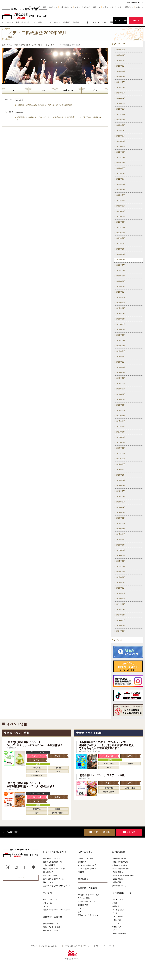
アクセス (93, 22)
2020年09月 (121, 254)
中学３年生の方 (66, 7)
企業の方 (139, 7)
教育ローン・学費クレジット (89, 915)
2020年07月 (121, 265)
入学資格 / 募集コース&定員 (88, 895)
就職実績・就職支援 (53, 917)
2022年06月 (121, 174)
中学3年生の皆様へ (120, 865)
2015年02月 (121, 583)
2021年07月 (121, 217)
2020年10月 (121, 249)
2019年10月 (121, 308)
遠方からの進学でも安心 (87, 865)
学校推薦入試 (83, 905)
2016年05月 (121, 502)
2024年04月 (121, 98)
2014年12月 (121, 593)
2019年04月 (121, 335)
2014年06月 (121, 626)
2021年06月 (121, 222)
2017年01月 (121, 459)
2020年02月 (121, 287)
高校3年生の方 (35, 7)
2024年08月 (121, 77)
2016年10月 (121, 475)
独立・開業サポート (51, 930)
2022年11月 (121, 147)
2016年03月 (121, 513)
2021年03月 (121, 238)
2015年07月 (121, 556)
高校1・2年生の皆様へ (121, 862)
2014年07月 (121, 620)
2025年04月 (121, 61)
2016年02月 (121, 518)
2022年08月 (121, 163)
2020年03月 (121, 281)
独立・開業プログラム (52, 858)
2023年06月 (121, 131)
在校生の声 (82, 862)
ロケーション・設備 (85, 858)
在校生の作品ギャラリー (87, 869)
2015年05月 (121, 566)
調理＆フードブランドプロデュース (57, 910)
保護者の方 (129, 7)
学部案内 (47, 893)
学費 (79, 912)
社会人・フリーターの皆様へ (123, 875)
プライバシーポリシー (92, 946)
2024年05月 (121, 93)
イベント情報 (118, 917)
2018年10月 (121, 367)
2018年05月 (121, 394)
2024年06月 (121, 88)
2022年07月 (121, 168)
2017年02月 (121, 453)
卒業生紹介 (83, 879)
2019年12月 (121, 297)
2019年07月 (121, 324)
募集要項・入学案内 (87, 888)
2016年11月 (121, 470)
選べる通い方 (48, 872)
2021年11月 (121, 206)
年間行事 (81, 872)
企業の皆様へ (118, 882)
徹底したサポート (50, 882)
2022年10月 (121, 152)
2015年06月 (121, 561)
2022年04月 (121, 184)
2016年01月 (121, 523)
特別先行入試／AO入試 (87, 902)
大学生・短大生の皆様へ (122, 869)
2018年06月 (121, 389)
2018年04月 (121, 400)
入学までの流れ (84, 898)
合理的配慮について (72, 946)
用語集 (115, 903)
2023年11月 (121, 109)
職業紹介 (116, 906)
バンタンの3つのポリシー (51, 946)
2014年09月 (121, 610)
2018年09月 (121, 373)
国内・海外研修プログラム (53, 879)
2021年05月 (121, 227)
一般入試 (81, 908)
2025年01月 (121, 66)
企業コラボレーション (52, 875)
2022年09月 (121, 157)
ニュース (42, 90)
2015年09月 (121, 545)
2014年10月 (121, 604)
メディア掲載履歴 (119, 934)
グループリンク (118, 900)
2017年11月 (121, 421)
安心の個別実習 (49, 865)
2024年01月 (121, 104)
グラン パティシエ (50, 900)
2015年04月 (121, 572)
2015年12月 (121, 529)
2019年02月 (121, 346)
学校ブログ (68, 90)
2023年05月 (121, 136)
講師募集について (119, 886)
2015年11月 (121, 534)
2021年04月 (121, 233)
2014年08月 (121, 615)
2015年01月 (121, 588)
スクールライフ (85, 852)
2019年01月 (121, 351)
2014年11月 (121, 599)
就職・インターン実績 (52, 927)
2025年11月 (121, 50)
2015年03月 (121, 577)
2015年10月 (121, 540)
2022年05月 (121, 179)
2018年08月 (121, 378)
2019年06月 (121, 330)
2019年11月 (121, 303)
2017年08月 (121, 437)
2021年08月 (121, 211)
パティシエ (47, 903)
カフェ (46, 906)
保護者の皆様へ (118, 879)
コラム (95, 90)
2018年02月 (121, 410)
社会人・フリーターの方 (112, 7)
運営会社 (34, 946)
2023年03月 (121, 141)
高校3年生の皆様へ (120, 858)
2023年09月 (121, 120)
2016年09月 (121, 480)
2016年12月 (121, 464)
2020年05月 (121, 270)
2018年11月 (121, 362)
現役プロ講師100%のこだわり (55, 869)
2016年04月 (121, 507)
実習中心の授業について (53, 862)
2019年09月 (121, 314)
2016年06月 (121, 497)
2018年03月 (121, 405)
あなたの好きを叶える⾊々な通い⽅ (57, 886)
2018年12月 (121, 357)
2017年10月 (121, 427)
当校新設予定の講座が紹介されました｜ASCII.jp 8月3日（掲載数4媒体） (46, 105)
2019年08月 (121, 319)
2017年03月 (121, 448)
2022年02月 (121, 195)
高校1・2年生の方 (50, 7)
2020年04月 (121, 276)
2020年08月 (121, 260)
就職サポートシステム (52, 924)
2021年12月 (121, 201)
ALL (15, 90)
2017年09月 (121, 432)
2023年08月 (121, 125)
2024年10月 (121, 71)
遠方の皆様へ (118, 872)
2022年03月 (121, 190)
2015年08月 (121, 550)
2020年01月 (121, 292)
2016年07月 (121, 491)
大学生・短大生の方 (83, 7)
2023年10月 (121, 114)
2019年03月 (121, 340)
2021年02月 (121, 244)
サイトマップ (109, 946)
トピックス (117, 920)
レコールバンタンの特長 (55, 852)
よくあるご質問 (107, 22)
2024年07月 (121, 82)
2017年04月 (121, 443)
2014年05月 (121, 631)
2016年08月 (121, 486)
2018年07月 (121, 384)
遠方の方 (97, 7)
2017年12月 (121, 416)
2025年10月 (121, 55)
